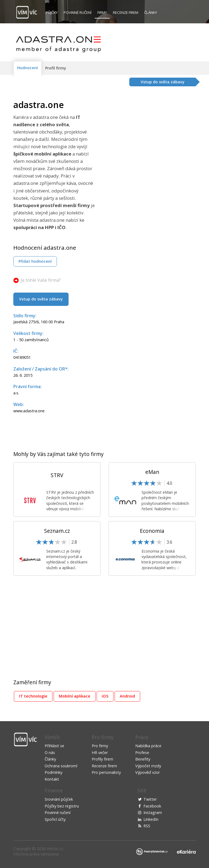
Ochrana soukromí (61, 766)
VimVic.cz (55, 849)
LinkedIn (151, 819)
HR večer (100, 753)
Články (151, 12)
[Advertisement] (150, 138)
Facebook (152, 806)
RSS (147, 826)
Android (127, 696)
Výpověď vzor (147, 772)
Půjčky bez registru (62, 806)
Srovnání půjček (59, 799)
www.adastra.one (29, 411)
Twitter (150, 799)
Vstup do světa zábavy (41, 299)
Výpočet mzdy (148, 766)
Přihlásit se (54, 746)
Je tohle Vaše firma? (41, 280)
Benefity (143, 759)
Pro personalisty (106, 772)
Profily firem (102, 759)
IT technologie (33, 696)
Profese (142, 753)
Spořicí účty (55, 819)
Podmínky (53, 772)
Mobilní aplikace (75, 696)
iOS (105, 696)
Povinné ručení (78, 12)
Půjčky (52, 12)
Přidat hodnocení (35, 261)
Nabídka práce (148, 746)
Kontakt (52, 779)
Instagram (153, 812)
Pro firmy (100, 746)
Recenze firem (126, 12)
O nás (50, 753)
